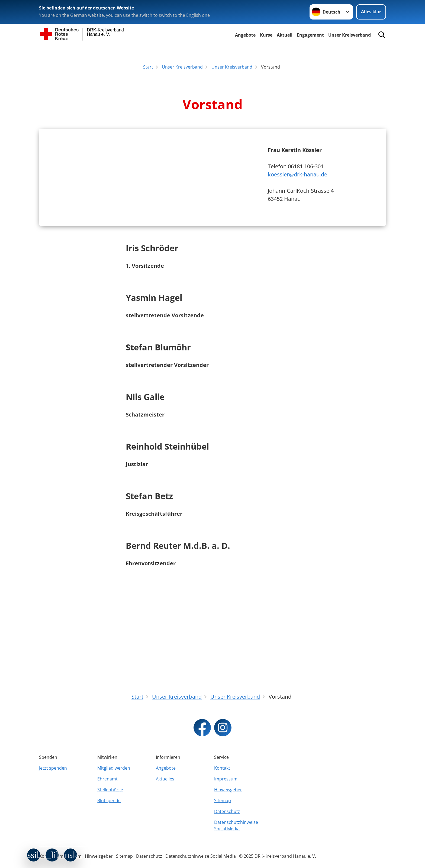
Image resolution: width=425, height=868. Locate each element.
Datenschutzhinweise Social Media (236, 825)
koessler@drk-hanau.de (297, 221)
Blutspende (109, 801)
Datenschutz (227, 811)
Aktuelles (165, 779)
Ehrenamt (107, 779)
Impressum (226, 779)
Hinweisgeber (228, 790)
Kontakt (222, 768)
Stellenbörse (110, 790)
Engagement (310, 35)
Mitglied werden (114, 768)
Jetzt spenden (53, 768)
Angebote (245, 35)
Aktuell (285, 35)
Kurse (266, 35)
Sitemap (223, 801)
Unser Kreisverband (350, 35)
